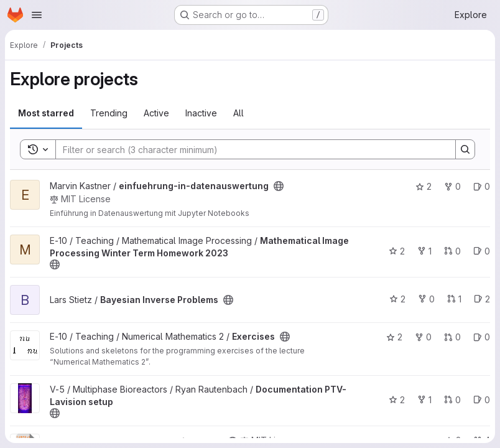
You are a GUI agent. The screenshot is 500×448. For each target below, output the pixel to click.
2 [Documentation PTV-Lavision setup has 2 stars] (397, 400)
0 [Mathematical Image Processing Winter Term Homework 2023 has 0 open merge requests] (452, 251)
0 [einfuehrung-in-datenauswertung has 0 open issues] (482, 186)
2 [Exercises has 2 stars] (394, 337)
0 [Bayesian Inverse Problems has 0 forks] (426, 299)
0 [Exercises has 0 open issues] (482, 337)
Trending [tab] (109, 113)
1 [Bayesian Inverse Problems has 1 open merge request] (454, 299)
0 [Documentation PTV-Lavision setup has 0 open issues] (482, 400)
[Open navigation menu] (37, 15)
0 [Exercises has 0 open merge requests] (452, 337)
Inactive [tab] (201, 113)
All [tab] (238, 113)
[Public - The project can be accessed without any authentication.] (279, 186)
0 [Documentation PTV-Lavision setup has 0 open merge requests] (452, 400)
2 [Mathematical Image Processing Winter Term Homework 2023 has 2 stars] (397, 251)
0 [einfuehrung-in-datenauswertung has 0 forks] (452, 186)
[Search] (249, 149)
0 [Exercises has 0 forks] (423, 337)
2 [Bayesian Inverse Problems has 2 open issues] (482, 299)
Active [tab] (156, 113)
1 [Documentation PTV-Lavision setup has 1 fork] (424, 400)
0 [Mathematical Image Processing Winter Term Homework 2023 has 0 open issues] (482, 251)
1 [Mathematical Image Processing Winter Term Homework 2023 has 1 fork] (424, 251)
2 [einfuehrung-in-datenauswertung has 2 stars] (424, 186)
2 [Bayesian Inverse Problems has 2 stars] (397, 299)
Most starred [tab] (46, 113)
